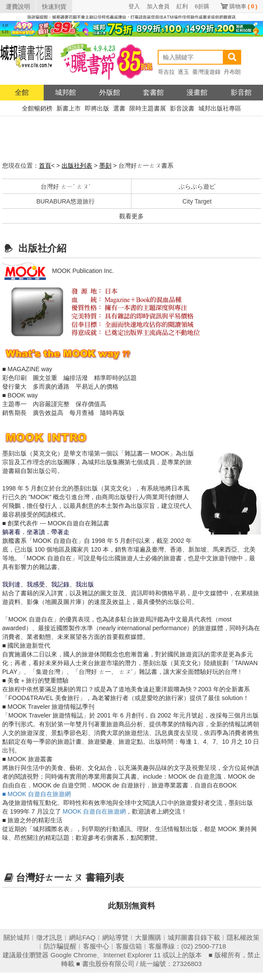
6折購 (202, 6)
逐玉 (183, 72)
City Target (197, 201)
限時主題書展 (148, 108)
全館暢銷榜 (37, 108)
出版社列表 (77, 166)
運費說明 (18, 7)
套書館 (153, 92)
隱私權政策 (243, 937)
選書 (119, 108)
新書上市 (69, 108)
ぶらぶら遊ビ (197, 186)
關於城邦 (17, 937)
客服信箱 (129, 946)
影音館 (241, 92)
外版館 (110, 92)
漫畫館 (197, 92)
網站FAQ (82, 937)
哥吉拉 (166, 72)
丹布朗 (232, 72)
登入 (134, 6)
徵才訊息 (49, 937)
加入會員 (158, 6)
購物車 (243, 6)
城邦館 (66, 92)
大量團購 (148, 937)
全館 (22, 92)
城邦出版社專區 (220, 108)
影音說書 (182, 108)
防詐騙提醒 (60, 946)
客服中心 (96, 946)
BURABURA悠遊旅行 (66, 201)
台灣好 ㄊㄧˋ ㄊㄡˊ (66, 186)
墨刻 (105, 166)
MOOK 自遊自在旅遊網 (95, 811)
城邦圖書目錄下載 (194, 937)
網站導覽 (115, 937)
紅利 (182, 6)
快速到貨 (54, 7)
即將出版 (97, 108)
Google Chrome (74, 955)
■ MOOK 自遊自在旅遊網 (36, 794)
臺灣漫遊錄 (206, 72)
